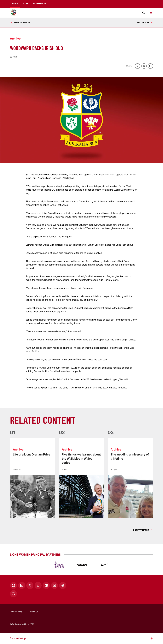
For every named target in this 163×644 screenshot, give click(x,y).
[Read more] (33, 478)
